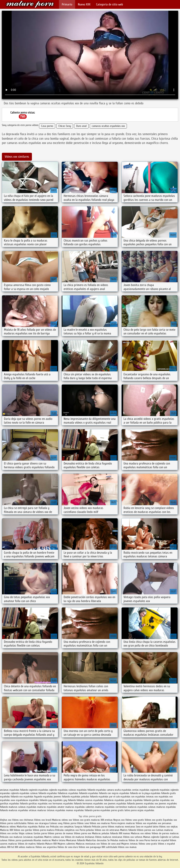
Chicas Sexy (65, 126)
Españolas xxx (170, 820)
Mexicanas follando (76, 840)
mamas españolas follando (79, 810)
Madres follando (129, 830)
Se (108, 840)
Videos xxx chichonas (23, 820)
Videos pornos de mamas (61, 833)
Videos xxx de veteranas (107, 830)
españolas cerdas (130, 790)
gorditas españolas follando (14, 804)
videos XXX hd (7, 847)
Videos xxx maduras (100, 823)
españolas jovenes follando (56, 797)
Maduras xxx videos (141, 833)
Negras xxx (119, 820)
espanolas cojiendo (9, 793)
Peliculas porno (100, 827)
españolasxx (22, 800)
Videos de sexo (136, 840)
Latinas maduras (165, 830)
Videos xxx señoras (133, 837)
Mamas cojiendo (151, 837)
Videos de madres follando (32, 844)
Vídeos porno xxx (83, 833)
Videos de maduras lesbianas (80, 837)
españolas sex (128, 797)
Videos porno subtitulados (13, 823)
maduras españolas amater (51, 807)
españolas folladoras (57, 793)
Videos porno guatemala (20, 840)
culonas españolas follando (82, 790)
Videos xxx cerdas (9, 833)
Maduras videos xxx (62, 820)
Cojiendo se (166, 837)
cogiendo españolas (38, 790)
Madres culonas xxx (54, 837)
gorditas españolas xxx (40, 804)
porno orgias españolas (143, 810)
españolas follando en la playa (135, 793)
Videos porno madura (44, 830)
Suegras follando (83, 827)
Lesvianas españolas (34, 837)
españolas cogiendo (149, 790)
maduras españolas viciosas (23, 810)
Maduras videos (8, 827)
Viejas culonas (26, 833)
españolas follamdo (78, 793)
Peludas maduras (119, 840)
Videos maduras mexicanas (122, 827)
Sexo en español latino (147, 827)
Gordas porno (40, 833)
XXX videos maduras (25, 847)
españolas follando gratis (163, 793)
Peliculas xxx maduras (12, 837)
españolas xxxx (8, 800)
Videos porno (70, 823)
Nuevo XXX (84, 4)
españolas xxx (166, 797)
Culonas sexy (56, 823)
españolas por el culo (109, 797)
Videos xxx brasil (43, 820)
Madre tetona (58, 840)
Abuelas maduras (43, 840)
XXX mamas (124, 833)
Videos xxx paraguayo (90, 847)
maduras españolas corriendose (111, 807)
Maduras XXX (6, 830)
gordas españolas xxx (163, 800)
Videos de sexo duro (68, 847)
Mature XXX (51, 844)
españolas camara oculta (108, 790)
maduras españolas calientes (80, 807)
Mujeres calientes (66, 844)
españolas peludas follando (84, 797)
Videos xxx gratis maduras (87, 820)
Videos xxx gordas (23, 830)
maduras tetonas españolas (51, 810)
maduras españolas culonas (142, 807)
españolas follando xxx (11, 797)
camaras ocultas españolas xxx (108, 126)
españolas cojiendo (169, 790)
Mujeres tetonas (130, 844)
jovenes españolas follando (122, 804)
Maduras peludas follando (105, 833)
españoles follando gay (40, 800)
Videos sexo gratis (135, 820)
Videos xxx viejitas (168, 827)
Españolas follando (30, 4)
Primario (67, 4)
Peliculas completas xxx (67, 830)
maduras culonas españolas (23, 807)
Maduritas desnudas (96, 840)
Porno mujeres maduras (123, 823)
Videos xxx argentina (46, 847)
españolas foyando (33, 797)
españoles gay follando (64, 800)
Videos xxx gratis (153, 820)
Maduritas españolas (27, 827)
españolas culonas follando (33, 793)
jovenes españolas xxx (147, 804)
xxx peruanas (165, 823)
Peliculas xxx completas (62, 827)
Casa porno (47, 126)
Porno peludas (87, 830)
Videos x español (166, 844)
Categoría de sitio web (110, 4)
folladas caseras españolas (90, 800)
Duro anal (81, 126)
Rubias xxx (44, 827)
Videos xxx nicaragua (38, 823)
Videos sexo (83, 823)
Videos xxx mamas (127, 847)
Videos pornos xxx (146, 830)
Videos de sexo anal (111, 844)
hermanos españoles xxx (95, 804)
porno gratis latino (121, 810)
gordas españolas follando (138, 800)
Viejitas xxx (6, 820)
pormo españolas (102, 810)
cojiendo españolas (58, 790)
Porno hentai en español (157, 840)
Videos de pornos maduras (165, 833)
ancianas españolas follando (14, 790)
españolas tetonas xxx (147, 797)
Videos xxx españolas (146, 823)
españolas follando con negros (103, 793)
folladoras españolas (114, 800)
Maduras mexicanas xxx (88, 844)
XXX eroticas (107, 820)
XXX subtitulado (110, 847)
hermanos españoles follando (67, 804)
